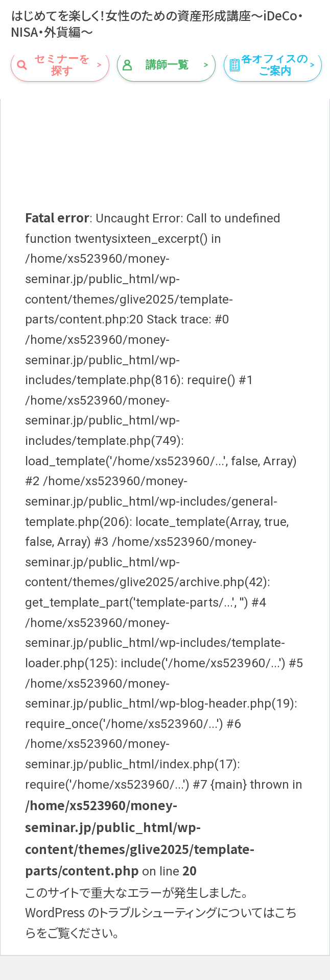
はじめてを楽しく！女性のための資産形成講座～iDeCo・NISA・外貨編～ (157, 23)
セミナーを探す (62, 65)
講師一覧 (167, 65)
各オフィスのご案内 (275, 65)
